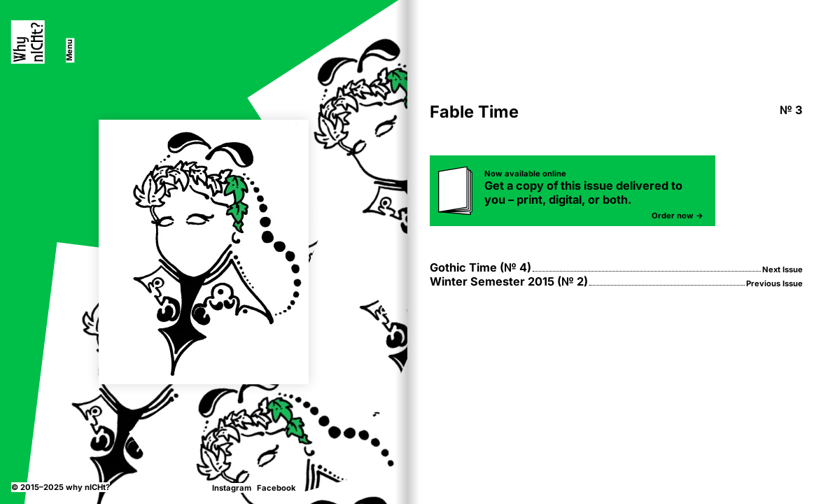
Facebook (276, 488)
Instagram (232, 488)
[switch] (70, 50)
